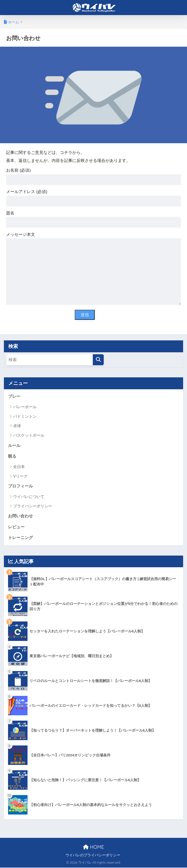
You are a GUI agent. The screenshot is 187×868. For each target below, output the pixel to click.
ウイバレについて (29, 497)
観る (12, 456)
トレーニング (20, 538)
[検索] (98, 360)
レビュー (16, 527)
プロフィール (20, 486)
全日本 (19, 467)
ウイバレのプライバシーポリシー (93, 856)
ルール (14, 446)
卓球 (17, 426)
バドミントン (25, 416)
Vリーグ (20, 476)
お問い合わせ (20, 516)
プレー (14, 396)
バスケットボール (29, 436)
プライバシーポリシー (33, 506)
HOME (93, 847)
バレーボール (25, 407)
